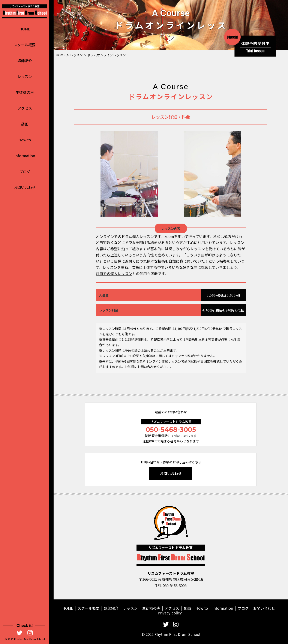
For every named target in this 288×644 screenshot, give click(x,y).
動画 (25, 124)
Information (25, 156)
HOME (25, 29)
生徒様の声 (25, 92)
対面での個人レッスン (114, 281)
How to (25, 140)
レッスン (25, 76)
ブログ (25, 171)
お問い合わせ (25, 187)
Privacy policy (170, 613)
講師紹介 (25, 61)
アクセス (25, 108)
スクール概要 (25, 45)
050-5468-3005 (171, 430)
